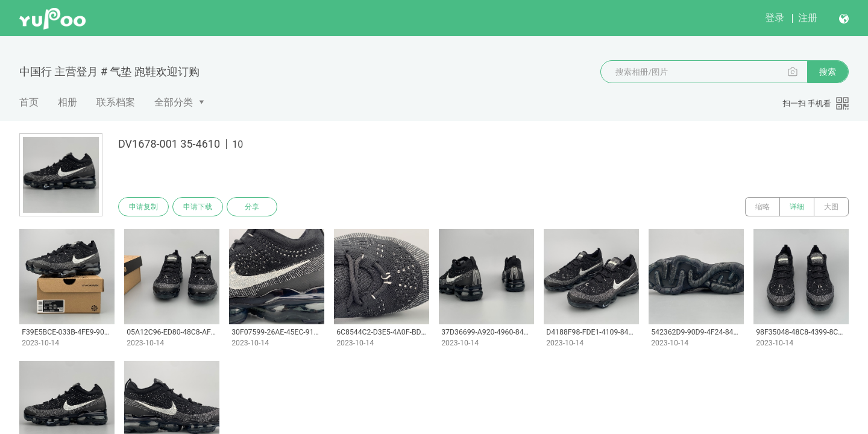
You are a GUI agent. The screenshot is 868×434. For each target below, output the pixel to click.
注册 (808, 18)
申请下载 (198, 207)
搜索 (828, 72)
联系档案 (116, 102)
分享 (252, 207)
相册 (68, 102)
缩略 (763, 207)
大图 (831, 207)
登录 (775, 18)
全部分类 (174, 102)
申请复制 (143, 207)
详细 (797, 207)
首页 (29, 102)
